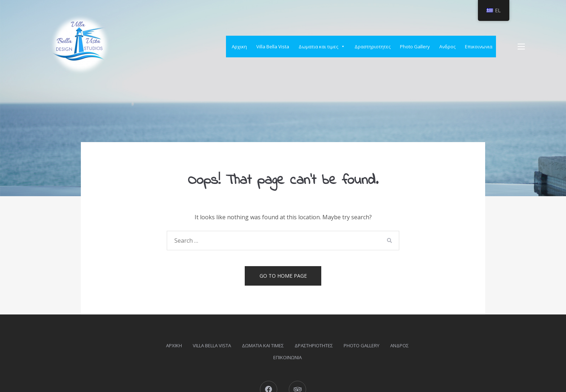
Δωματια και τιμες (322, 47)
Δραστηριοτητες (373, 47)
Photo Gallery (415, 47)
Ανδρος (447, 47)
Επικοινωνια (479, 47)
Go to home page (283, 276)
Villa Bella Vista (273, 47)
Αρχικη (239, 47)
